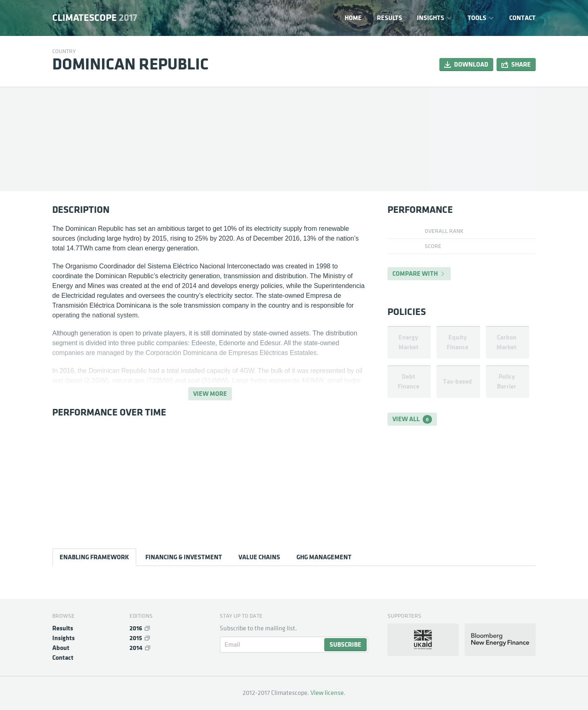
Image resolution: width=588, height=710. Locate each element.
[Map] (483, 139)
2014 (136, 648)
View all (412, 419)
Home (353, 18)
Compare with (415, 274)
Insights (431, 18)
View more (210, 394)
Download (471, 64)
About (61, 648)
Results (390, 18)
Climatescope (95, 18)
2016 (136, 628)
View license (327, 693)
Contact (522, 18)
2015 (136, 638)
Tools (477, 18)
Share (521, 64)
